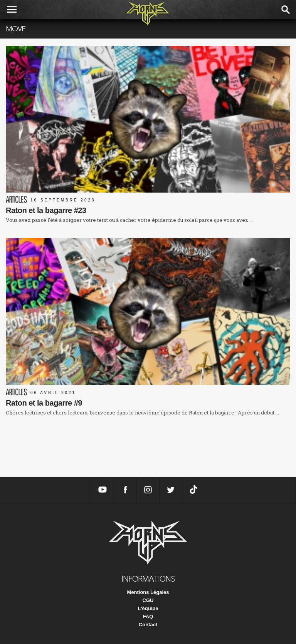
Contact (148, 625)
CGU (148, 600)
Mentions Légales (148, 592)
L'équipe (148, 608)
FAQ (148, 616)
